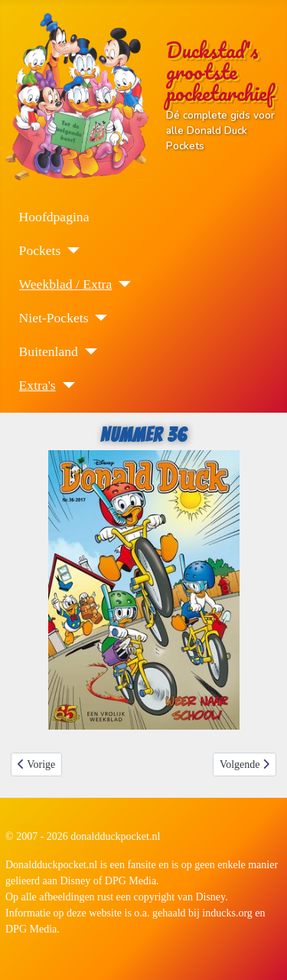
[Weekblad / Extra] (121, 284)
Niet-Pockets (54, 318)
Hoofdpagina (54, 217)
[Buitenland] (88, 351)
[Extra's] (65, 385)
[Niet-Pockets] (98, 318)
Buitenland (49, 351)
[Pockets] (70, 250)
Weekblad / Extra (66, 284)
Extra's (38, 385)
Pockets (40, 250)
